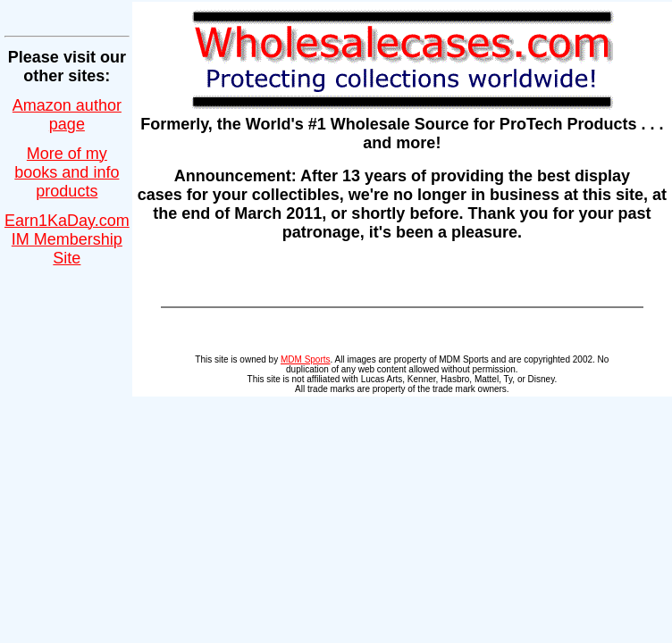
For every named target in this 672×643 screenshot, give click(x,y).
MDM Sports (306, 359)
